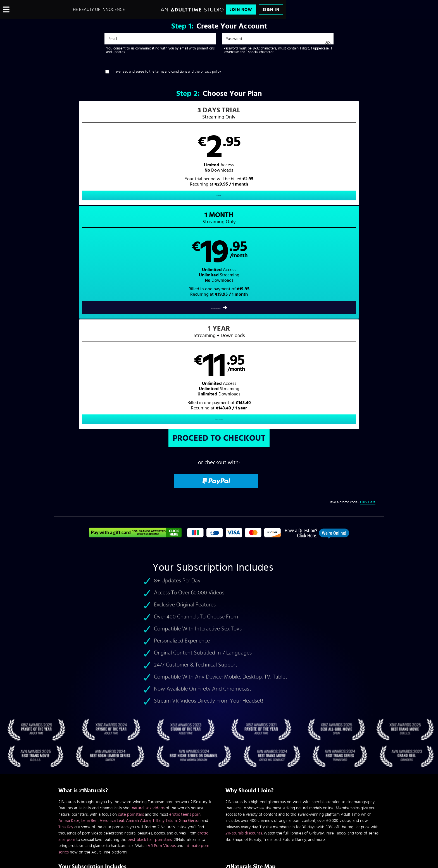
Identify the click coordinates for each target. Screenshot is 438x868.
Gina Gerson (190, 607)
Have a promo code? (352, 289)
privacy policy (211, 72)
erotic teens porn (185, 601)
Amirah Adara (138, 607)
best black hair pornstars (150, 626)
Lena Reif (90, 607)
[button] (137, 158)
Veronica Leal (112, 607)
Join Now (241, 10)
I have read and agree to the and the (166, 72)
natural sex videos (148, 595)
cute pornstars (131, 601)
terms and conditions (171, 72)
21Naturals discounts (244, 620)
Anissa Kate (69, 607)
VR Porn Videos (162, 632)
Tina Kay (66, 613)
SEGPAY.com (272, 822)
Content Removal (219, 826)
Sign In (271, 10)
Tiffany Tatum (165, 607)
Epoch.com (128, 822)
